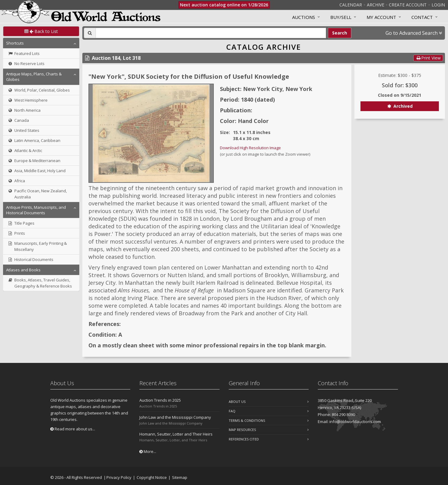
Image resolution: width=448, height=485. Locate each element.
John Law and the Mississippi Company (175, 417)
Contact (422, 17)
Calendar (351, 5)
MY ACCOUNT (381, 17)
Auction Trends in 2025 (160, 400)
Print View (428, 58)
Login (438, 5)
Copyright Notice (152, 477)
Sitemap (180, 477)
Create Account (408, 5)
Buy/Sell (341, 17)
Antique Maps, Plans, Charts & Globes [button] (34, 77)
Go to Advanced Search (414, 33)
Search (340, 33)
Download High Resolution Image (250, 148)
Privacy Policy (119, 477)
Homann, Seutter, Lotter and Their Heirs (176, 434)
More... (148, 451)
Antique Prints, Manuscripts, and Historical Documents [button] (36, 210)
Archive (376, 5)
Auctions (304, 17)
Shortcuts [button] (15, 43)
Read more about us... (73, 429)
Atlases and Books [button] (23, 270)
